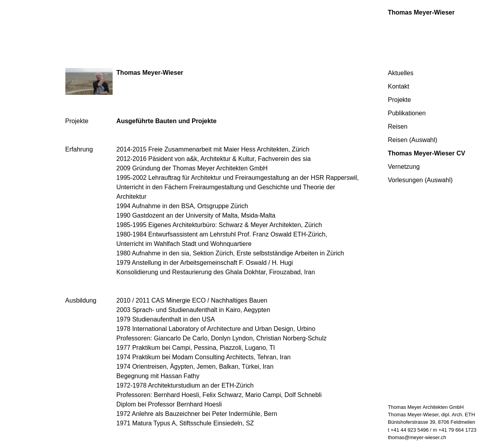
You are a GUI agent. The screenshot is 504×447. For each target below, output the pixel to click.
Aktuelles (401, 73)
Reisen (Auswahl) (412, 140)
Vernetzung (404, 167)
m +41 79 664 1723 (455, 430)
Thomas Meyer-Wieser (421, 12)
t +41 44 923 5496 (408, 430)
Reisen (398, 127)
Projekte (399, 100)
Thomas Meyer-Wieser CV (426, 153)
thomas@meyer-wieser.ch (417, 437)
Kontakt (398, 86)
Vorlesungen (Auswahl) (420, 180)
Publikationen (407, 113)
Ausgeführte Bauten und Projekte (167, 121)
